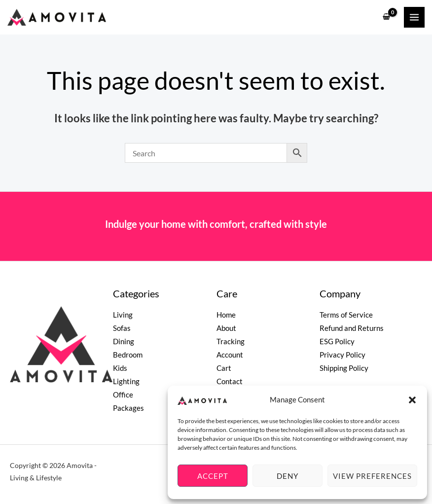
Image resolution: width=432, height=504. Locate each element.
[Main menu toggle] (414, 17)
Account (230, 355)
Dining (124, 342)
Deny (288, 476)
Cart (224, 368)
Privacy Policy (342, 355)
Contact (230, 381)
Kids (120, 368)
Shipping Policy (344, 368)
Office (123, 395)
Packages (128, 408)
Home (226, 315)
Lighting (126, 381)
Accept (213, 476)
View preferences (372, 476)
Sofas (122, 328)
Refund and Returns (352, 328)
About (226, 328)
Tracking (231, 342)
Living (123, 315)
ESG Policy (337, 342)
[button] (412, 400)
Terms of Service (346, 315)
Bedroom (128, 355)
